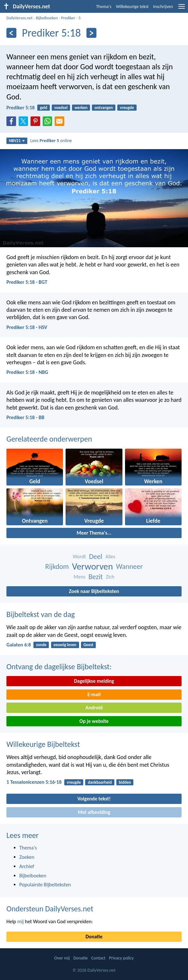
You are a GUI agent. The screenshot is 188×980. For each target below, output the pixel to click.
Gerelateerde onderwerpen (49, 439)
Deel (96, 557)
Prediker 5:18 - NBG (27, 372)
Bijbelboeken (47, 18)
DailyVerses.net (19, 18)
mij (21, 921)
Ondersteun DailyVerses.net (50, 909)
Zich (110, 577)
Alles (110, 557)
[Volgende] (91, 33)
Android (94, 708)
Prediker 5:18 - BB (25, 417)
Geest (89, 645)
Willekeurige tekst (132, 7)
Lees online (51, 140)
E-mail (94, 694)
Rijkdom (57, 566)
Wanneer (129, 566)
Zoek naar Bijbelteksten (94, 591)
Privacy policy (121, 958)
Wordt (79, 557)
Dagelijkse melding (94, 681)
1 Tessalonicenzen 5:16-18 (34, 782)
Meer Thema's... (94, 533)
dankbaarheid (100, 782)
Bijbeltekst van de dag (41, 614)
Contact (98, 958)
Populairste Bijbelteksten (45, 885)
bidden (125, 782)
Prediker (68, 18)
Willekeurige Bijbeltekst (43, 744)
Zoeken (27, 857)
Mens (79, 577)
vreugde (127, 108)
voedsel (61, 108)
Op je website (94, 721)
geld (44, 108)
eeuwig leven (65, 645)
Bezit (96, 577)
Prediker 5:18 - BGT (27, 282)
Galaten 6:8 (19, 645)
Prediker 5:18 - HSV (27, 327)
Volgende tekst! (94, 799)
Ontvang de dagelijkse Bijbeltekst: (59, 667)
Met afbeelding (94, 812)
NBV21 (17, 141)
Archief (27, 866)
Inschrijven (163, 7)
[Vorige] (11, 33)
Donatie (94, 937)
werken (81, 108)
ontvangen (104, 108)
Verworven (92, 566)
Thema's (104, 7)
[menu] (182, 9)
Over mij (62, 958)
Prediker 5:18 (21, 108)
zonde (41, 645)
